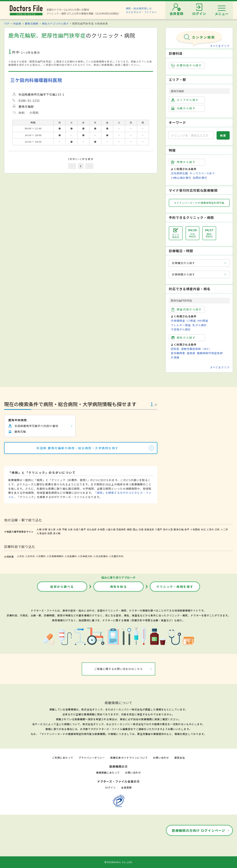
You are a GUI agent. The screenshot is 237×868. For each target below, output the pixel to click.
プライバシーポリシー (92, 758)
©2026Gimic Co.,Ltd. (118, 862)
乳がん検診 (200, 325)
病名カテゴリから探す (55, 23)
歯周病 (191, 353)
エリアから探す (185, 100)
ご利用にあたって (63, 758)
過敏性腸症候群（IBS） (196, 349)
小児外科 (30, 556)
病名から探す (183, 338)
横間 (129, 529)
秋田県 (17, 23)
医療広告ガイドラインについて (129, 758)
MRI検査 (203, 321)
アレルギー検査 (181, 325)
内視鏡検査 (178, 321)
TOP (7, 23)
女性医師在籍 (179, 173)
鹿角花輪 (179, 529)
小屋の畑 (111, 529)
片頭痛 (175, 357)
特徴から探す (183, 162)
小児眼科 (41, 556)
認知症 (175, 349)
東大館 (57, 533)
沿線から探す (183, 108)
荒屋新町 (121, 529)
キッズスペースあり (202, 173)
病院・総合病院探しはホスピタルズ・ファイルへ (141, 10)
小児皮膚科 (71, 556)
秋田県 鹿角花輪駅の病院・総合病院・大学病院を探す (78, 448)
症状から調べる (62, 587)
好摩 (45, 529)
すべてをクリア (220, 46)
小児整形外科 (116, 556)
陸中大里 (168, 529)
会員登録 (126, 787)
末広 (203, 529)
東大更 (52, 529)
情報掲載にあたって (108, 772)
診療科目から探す (186, 65)
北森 (70, 529)
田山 (135, 529)
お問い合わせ (161, 758)
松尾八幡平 (80, 529)
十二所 (224, 529)
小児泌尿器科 (101, 556)
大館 (39, 529)
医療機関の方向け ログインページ (198, 830)
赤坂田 (101, 529)
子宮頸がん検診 (181, 329)
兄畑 (141, 529)
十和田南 (195, 529)
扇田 (50, 533)
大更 (59, 529)
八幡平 (159, 529)
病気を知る (119, 587)
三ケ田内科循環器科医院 (36, 80)
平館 (65, 529)
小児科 (21, 556)
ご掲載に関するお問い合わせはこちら (119, 669)
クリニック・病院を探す (175, 587)
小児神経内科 (85, 556)
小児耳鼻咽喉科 (55, 556)
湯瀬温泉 (149, 529)
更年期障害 (178, 353)
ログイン (111, 787)
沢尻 (217, 529)
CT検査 (191, 321)
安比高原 (92, 529)
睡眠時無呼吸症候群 (210, 353)
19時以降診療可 (181, 178)
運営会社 (180, 758)
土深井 (210, 529)
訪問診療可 (200, 178)
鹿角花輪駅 (32, 23)
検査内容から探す (186, 309)
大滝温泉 (41, 533)
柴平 (187, 529)
